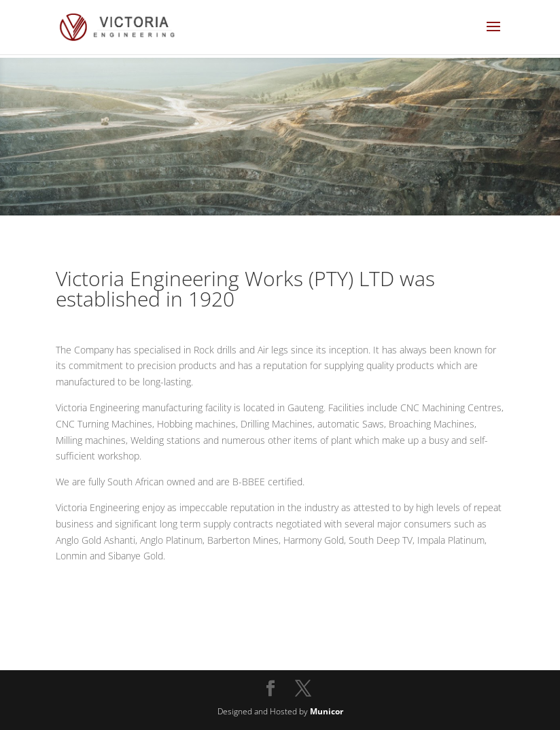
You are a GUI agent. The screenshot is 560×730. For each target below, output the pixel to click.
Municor (327, 711)
